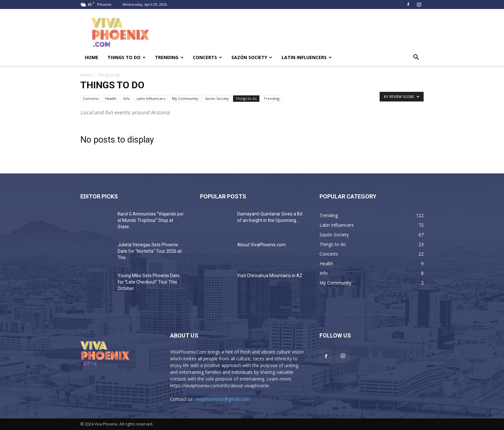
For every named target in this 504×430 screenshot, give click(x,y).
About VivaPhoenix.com (261, 245)
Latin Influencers (307, 57)
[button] (416, 58)
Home (92, 57)
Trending (169, 57)
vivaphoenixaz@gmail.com (222, 399)
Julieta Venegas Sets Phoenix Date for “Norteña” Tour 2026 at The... (150, 251)
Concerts (207, 57)
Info (126, 98)
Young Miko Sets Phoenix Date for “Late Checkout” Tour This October (149, 282)
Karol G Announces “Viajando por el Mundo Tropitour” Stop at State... (151, 220)
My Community (185, 98)
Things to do (126, 57)
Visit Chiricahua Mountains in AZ (270, 276)
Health (111, 98)
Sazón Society (252, 57)
